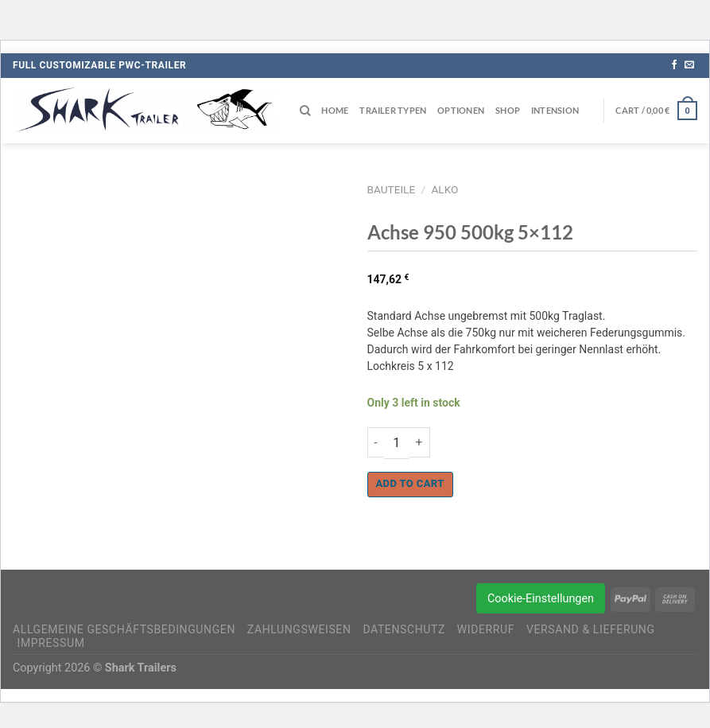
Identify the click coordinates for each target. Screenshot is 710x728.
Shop (508, 110)
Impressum (51, 643)
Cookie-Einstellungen (541, 599)
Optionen (461, 110)
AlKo (444, 189)
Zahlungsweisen (299, 629)
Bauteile (392, 189)
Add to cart (410, 483)
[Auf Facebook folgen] (674, 65)
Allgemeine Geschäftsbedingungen (124, 629)
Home (335, 110)
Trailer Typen (393, 110)
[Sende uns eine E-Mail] (689, 65)
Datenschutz (404, 629)
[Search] (305, 111)
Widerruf (486, 629)
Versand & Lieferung (591, 629)
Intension (555, 110)
